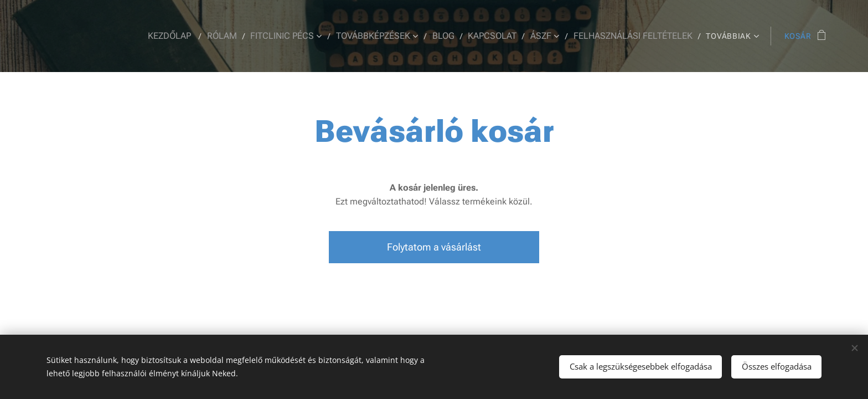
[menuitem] (189, 36)
